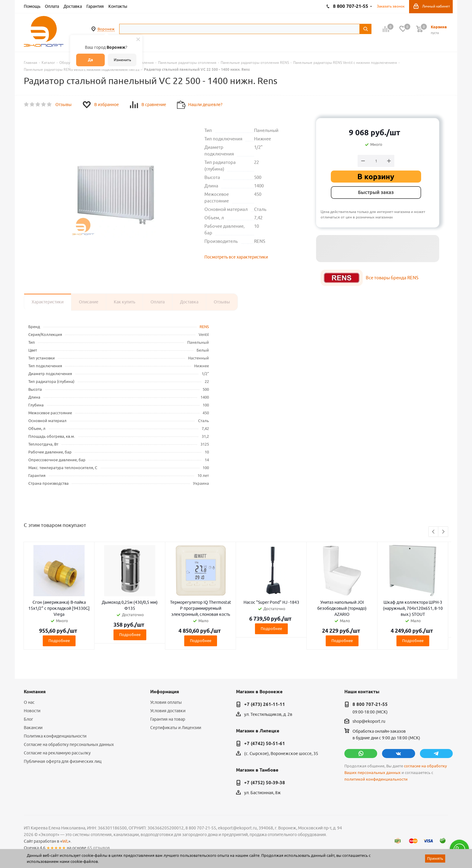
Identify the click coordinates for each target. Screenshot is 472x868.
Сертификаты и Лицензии (176, 728)
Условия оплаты (166, 702)
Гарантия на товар (168, 719)
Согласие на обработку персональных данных (69, 744)
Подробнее (59, 641)
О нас (29, 702)
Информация (165, 692)
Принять (435, 858)
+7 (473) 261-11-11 (265, 704)
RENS (204, 327)
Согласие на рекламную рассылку (57, 753)
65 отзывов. (99, 848)
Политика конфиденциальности (55, 736)
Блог (28, 719)
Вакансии (33, 728)
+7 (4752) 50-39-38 (265, 783)
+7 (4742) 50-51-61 (265, 744)
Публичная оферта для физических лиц (63, 761)
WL (65, 841)
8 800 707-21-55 (370, 704)
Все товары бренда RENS (392, 278)
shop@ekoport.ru (369, 722)
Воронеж (106, 29)
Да (90, 60)
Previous (434, 532)
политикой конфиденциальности (376, 779)
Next (443, 532)
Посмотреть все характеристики (236, 257)
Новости (32, 711)
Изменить (122, 60)
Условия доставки (168, 711)
